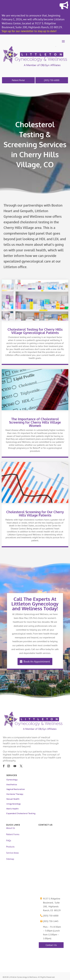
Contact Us (51, 945)
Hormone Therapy (15, 794)
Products (10, 847)
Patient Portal (18, 80)
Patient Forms (13, 834)
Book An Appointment (37, 661)
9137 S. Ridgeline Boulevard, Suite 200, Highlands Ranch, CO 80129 (52, 904)
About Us (11, 828)
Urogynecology (14, 804)
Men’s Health (12, 809)
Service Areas (12, 853)
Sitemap (10, 859)
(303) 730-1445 (51, 921)
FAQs (9, 840)
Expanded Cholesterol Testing (21, 813)
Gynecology (12, 780)
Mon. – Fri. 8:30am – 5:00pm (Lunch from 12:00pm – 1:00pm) (52, 933)
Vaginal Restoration (16, 789)
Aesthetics (12, 784)
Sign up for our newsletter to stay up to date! (29, 31)
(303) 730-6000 (52, 80)
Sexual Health (13, 799)
